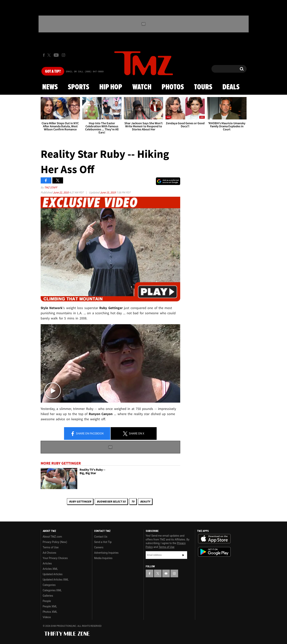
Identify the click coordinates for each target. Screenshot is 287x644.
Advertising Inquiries (106, 553)
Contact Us (101, 537)
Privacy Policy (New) (55, 542)
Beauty (145, 501)
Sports (79, 87)
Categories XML (52, 590)
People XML (50, 606)
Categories (49, 585)
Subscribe (183, 555)
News (50, 87)
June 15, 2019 (108, 192)
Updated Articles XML (56, 580)
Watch (142, 87)
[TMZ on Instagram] (63, 55)
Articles (47, 563)
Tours (203, 87)
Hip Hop (111, 87)
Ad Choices (50, 553)
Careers (99, 547)
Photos (173, 87)
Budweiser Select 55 (111, 501)
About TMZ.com (52, 537)
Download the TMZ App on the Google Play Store (214, 552)
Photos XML (50, 612)
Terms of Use (51, 547)
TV (133, 501)
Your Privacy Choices (55, 558)
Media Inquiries (103, 558)
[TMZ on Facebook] (44, 55)
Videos (47, 617)
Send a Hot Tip (103, 542)
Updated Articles (53, 574)
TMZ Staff (51, 187)
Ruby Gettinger (80, 501)
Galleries (48, 596)
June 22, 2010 (61, 192)
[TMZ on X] (50, 55)
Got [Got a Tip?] (53, 72)
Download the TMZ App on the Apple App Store (214, 539)
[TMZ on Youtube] (56, 55)
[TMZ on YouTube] (166, 573)
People (47, 601)
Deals (231, 87)
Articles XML (50, 569)
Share (87, 434)
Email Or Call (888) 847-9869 (85, 72)
